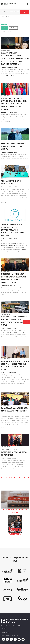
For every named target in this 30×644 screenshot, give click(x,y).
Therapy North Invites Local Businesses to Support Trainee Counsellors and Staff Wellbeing (13, 230)
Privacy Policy (17, 626)
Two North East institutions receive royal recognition (14, 452)
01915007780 (5, 633)
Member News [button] (7, 31)
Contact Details (6, 626)
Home (3, 17)
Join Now (27, 322)
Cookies (4, 628)
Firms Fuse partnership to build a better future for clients (14, 146)
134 (25, 477)
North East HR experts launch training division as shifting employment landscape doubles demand (15, 104)
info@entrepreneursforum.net (10, 635)
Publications (15, 534)
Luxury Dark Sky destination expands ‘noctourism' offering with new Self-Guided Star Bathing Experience (15, 59)
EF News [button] (13, 28)
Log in (24, 12)
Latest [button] (5, 28)
